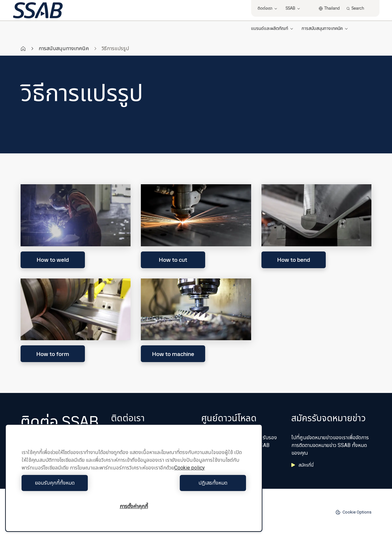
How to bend (294, 260)
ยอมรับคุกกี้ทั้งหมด (76, 483)
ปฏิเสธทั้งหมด (192, 483)
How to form (53, 354)
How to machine (173, 354)
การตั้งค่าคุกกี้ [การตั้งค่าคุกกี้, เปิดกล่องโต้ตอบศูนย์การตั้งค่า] (134, 506)
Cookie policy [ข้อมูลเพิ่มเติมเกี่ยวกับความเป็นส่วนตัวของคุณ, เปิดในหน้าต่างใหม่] (190, 468)
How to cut (173, 260)
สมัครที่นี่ (302, 465)
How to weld (53, 260)
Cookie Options (353, 512)
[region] (134, 478)
